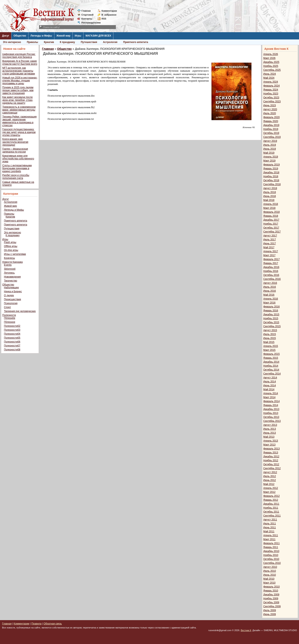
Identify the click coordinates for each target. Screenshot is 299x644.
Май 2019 (269, 153)
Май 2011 (269, 531)
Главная (86, 11)
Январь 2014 (271, 405)
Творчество (10, 281)
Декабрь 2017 (271, 220)
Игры (78, 36)
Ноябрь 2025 (271, 66)
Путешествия (89, 42)
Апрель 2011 (271, 535)
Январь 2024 (271, 90)
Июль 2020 (270, 113)
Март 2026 (269, 58)
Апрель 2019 (271, 157)
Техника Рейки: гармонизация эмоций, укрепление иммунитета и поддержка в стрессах (19, 121)
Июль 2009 (270, 610)
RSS (104, 19)
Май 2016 (269, 295)
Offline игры (11, 246)
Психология (11, 303)
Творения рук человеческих (20, 311)
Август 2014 (270, 378)
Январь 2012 (271, 500)
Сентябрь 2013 (272, 421)
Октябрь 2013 (271, 417)
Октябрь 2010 (271, 559)
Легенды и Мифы (41, 36)
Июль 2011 (270, 524)
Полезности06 (12, 342)
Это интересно (12, 42)
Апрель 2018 (271, 204)
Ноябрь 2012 (271, 460)
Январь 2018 (271, 216)
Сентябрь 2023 (272, 102)
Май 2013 (269, 437)
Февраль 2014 (271, 401)
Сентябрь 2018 (272, 184)
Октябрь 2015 (271, 322)
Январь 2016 (271, 311)
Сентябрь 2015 (272, 326)
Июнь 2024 (270, 74)
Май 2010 (269, 579)
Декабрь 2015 (271, 315)
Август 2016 (270, 283)
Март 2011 (269, 539)
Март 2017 (269, 255)
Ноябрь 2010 (271, 555)
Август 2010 (270, 567)
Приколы (32, 42)
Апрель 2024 (271, 82)
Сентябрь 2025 (272, 70)
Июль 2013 (270, 429)
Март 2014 (269, 397)
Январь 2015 (271, 358)
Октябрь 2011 (271, 512)
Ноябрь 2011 (271, 508)
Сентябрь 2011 (272, 516)
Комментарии (109, 11)
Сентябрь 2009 (272, 606)
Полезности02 (12, 326)
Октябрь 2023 (271, 98)
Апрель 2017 (271, 251)
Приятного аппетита (136, 42)
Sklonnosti (10, 269)
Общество (20, 36)
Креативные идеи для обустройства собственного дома (18, 159)
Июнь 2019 (270, 149)
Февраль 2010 (271, 587)
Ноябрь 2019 (271, 129)
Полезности (9, 315)
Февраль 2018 (271, 212)
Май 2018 (269, 200)
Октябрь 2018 (271, 180)
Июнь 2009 (270, 614)
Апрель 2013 (271, 441)
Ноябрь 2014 (271, 366)
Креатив (49, 42)
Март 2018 (269, 208)
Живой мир (63, 36)
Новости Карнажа (12, 262)
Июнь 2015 (270, 338)
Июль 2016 (270, 287)
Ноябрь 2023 (271, 94)
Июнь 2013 (270, 433)
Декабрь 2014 (271, 362)
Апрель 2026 (271, 54)
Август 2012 (270, 472)
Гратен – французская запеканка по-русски (15, 150)
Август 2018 (270, 188)
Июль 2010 (270, 571)
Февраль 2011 (271, 543)
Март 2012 (269, 492)
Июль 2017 (270, 240)
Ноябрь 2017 (271, 224)
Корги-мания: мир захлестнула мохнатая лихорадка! (15, 142)
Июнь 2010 (270, 575)
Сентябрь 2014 (272, 374)
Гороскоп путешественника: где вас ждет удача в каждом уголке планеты (19, 132)
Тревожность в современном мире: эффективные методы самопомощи (19, 110)
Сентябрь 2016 (272, 279)
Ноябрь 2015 (271, 318)
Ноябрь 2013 (271, 413)
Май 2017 (269, 247)
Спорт (7, 307)
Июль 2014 (270, 382)
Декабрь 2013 (271, 409)
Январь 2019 (271, 169)
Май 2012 (269, 484)
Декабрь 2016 (271, 267)
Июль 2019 (270, 145)
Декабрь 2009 (271, 595)
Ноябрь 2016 (271, 271)
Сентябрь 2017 (272, 232)
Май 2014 (269, 389)
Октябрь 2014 (271, 370)
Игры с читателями (15, 254)
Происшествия (12, 299)
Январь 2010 (271, 591)
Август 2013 (270, 425)
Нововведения (12, 277)
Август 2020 (270, 109)
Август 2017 (270, 236)
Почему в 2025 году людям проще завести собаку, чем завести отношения (18, 90)
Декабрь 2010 (271, 551)
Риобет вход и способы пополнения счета (16, 177)
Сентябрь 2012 (272, 468)
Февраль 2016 (271, 307)
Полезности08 (12, 350)
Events (8, 265)
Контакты (87, 19)
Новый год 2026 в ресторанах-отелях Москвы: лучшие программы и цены (20, 81)
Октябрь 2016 (271, 275)
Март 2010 (269, 583)
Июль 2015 (270, 334)
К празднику (67, 42)
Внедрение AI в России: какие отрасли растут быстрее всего (20, 62)
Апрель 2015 (271, 346)
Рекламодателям (89, 23)
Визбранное (109, 15)
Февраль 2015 (271, 354)
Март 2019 (269, 161)
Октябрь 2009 (271, 602)
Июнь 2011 (270, 528)
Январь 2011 (271, 547)
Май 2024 (269, 78)
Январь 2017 (271, 263)
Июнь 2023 (270, 105)
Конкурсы (9, 258)
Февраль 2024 (271, 86)
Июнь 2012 (270, 480)
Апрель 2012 (271, 488)
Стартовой (87, 15)
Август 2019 (270, 141)
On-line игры (11, 250)
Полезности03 (12, 330)
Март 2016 (269, 303)
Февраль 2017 (271, 259)
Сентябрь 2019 (272, 137)
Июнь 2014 (270, 386)
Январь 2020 (271, 121)
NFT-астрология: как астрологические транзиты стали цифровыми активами (19, 71)
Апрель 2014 (271, 393)
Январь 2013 (271, 453)
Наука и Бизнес (13, 291)
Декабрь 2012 (271, 457)
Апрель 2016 (271, 299)
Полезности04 (12, 334)
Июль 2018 (270, 192)
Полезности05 (12, 338)
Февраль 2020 (271, 117)
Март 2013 (269, 445)
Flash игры (10, 242)
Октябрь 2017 (271, 228)
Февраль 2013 (271, 449)
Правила (36, 624)
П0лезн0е (10, 318)
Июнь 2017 (270, 244)
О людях (9, 295)
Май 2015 (269, 342)
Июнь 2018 (270, 196)
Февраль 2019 (271, 165)
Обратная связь (53, 624)
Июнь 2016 (270, 291)
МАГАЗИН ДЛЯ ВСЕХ (98, 36)
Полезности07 (12, 346)
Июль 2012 (270, 476)
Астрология (110, 42)
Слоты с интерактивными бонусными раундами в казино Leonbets (17, 168)
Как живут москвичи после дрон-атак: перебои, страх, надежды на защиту (18, 100)
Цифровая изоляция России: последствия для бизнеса (19, 56)
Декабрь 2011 (271, 504)
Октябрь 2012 (271, 464)
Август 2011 (270, 520)
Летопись (9, 273)
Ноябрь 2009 (271, 599)
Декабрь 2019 (271, 125)
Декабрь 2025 (271, 62)
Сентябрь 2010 (272, 563)
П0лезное (10, 322)
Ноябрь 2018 (271, 176)
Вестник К (246, 630)
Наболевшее (11, 288)
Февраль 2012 (271, 496)
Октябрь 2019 (271, 133)
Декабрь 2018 (271, 173)
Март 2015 (269, 350)
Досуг (6, 36)
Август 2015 (270, 330)
